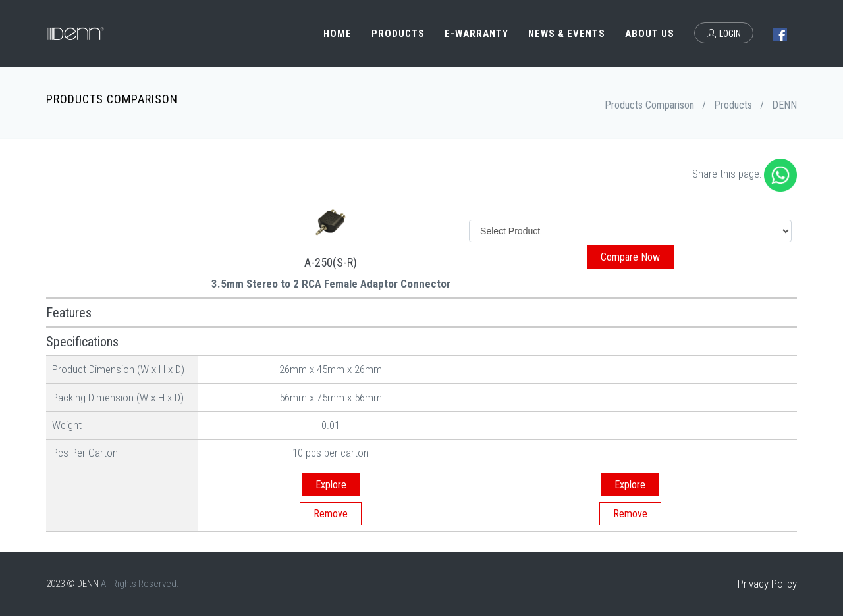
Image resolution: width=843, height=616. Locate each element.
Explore (331, 485)
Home (338, 34)
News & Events (567, 34)
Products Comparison (649, 105)
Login (724, 34)
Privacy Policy (767, 584)
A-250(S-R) (331, 262)
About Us (650, 34)
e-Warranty (476, 34)
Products (398, 34)
